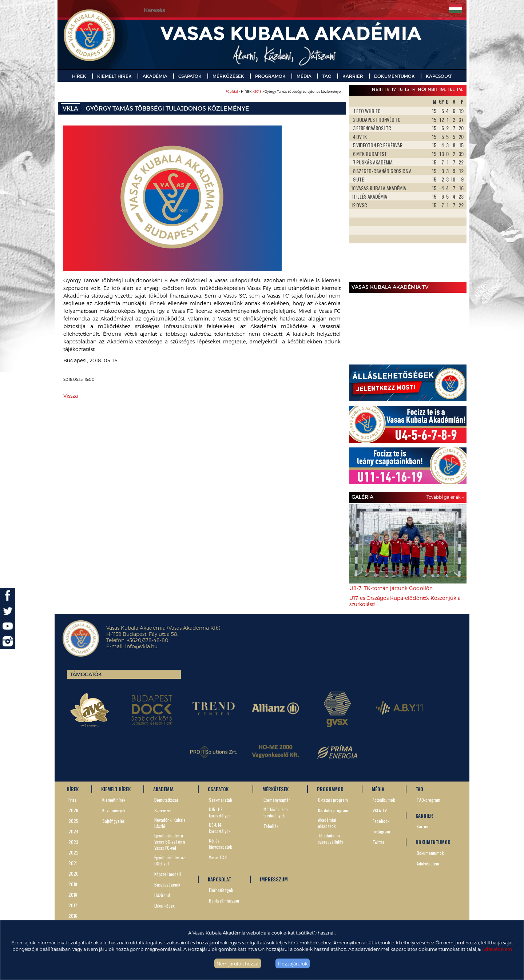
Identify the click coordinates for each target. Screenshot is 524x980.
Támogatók (86, 674)
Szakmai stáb (221, 800)
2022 (74, 852)
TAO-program (428, 800)
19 (387, 89)
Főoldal (232, 91)
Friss (72, 800)
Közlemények (114, 810)
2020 (74, 874)
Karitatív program (333, 810)
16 (400, 89)
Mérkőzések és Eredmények (276, 812)
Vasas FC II (218, 857)
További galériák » (445, 497)
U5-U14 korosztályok (220, 828)
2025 (73, 821)
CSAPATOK (190, 76)
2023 (73, 842)
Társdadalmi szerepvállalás (331, 838)
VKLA (70, 108)
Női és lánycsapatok (220, 844)
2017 (73, 905)
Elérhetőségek (221, 890)
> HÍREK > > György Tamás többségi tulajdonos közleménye (283, 91)
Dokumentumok (430, 853)
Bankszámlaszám (224, 901)
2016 (73, 916)
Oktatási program (333, 800)
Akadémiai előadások (327, 823)
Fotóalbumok (384, 800)
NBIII (377, 89)
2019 (73, 884)
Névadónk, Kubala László (170, 823)
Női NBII (427, 89)
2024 (74, 831)
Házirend (162, 895)
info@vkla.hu (141, 646)
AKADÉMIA (155, 76)
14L (460, 89)
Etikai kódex (164, 906)
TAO (327, 76)
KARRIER (353, 76)
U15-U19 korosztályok (220, 812)
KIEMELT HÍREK (114, 76)
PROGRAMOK (270, 76)
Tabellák (271, 826)
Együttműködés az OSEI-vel (170, 860)
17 (394, 89)
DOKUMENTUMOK (394, 76)
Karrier (423, 826)
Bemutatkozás (166, 800)
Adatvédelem (497, 949)
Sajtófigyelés (114, 821)
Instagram (381, 831)
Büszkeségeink (167, 885)
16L (451, 89)
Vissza (71, 396)
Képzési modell (168, 874)
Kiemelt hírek (114, 800)
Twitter (378, 842)
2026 (73, 810)
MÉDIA (304, 76)
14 (413, 89)
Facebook (381, 821)
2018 (258, 91)
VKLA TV (380, 810)
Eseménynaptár (277, 800)
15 (407, 89)
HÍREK (79, 76)
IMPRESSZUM (274, 879)
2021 (73, 863)
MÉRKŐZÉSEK (228, 76)
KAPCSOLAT (439, 76)
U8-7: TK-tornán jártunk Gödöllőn (391, 588)
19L (442, 89)
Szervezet (163, 810)
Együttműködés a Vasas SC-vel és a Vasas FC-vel (170, 842)
